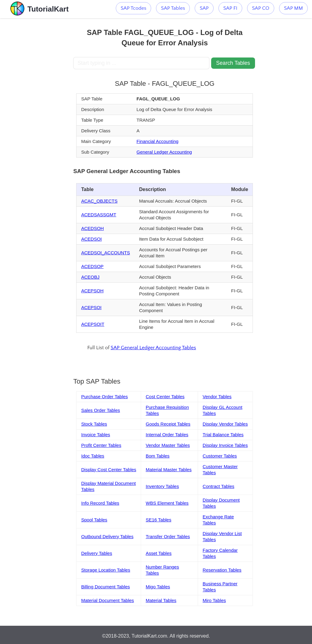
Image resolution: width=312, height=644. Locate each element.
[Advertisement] (37, 110)
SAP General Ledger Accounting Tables (153, 348)
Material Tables (161, 600)
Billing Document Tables (105, 587)
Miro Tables (214, 600)
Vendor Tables (217, 397)
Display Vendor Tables (225, 424)
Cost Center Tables (165, 397)
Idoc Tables (93, 456)
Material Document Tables (107, 600)
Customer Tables (220, 456)
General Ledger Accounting (164, 152)
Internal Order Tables (167, 435)
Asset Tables (159, 553)
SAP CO (261, 8)
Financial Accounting (158, 141)
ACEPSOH (92, 291)
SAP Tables (173, 8)
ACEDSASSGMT (99, 215)
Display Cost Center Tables (109, 470)
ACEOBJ (90, 277)
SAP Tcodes (133, 8)
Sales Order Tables (100, 410)
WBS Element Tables (167, 503)
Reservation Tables (222, 570)
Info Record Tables (100, 503)
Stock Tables (94, 424)
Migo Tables (158, 587)
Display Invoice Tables (225, 445)
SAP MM (293, 8)
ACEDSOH (92, 228)
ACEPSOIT (93, 324)
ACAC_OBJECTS (99, 201)
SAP (204, 8)
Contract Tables (218, 486)
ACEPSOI (91, 307)
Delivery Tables (96, 553)
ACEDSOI (91, 239)
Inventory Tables (162, 486)
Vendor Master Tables (168, 445)
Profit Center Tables (101, 445)
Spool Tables (94, 520)
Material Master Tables (169, 470)
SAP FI (230, 8)
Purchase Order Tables (104, 397)
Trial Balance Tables (223, 435)
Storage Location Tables (106, 570)
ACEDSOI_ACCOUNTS (105, 253)
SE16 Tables (158, 520)
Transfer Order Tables (168, 536)
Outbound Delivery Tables (107, 536)
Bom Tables (158, 456)
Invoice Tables (96, 435)
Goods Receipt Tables (168, 424)
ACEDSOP (92, 266)
